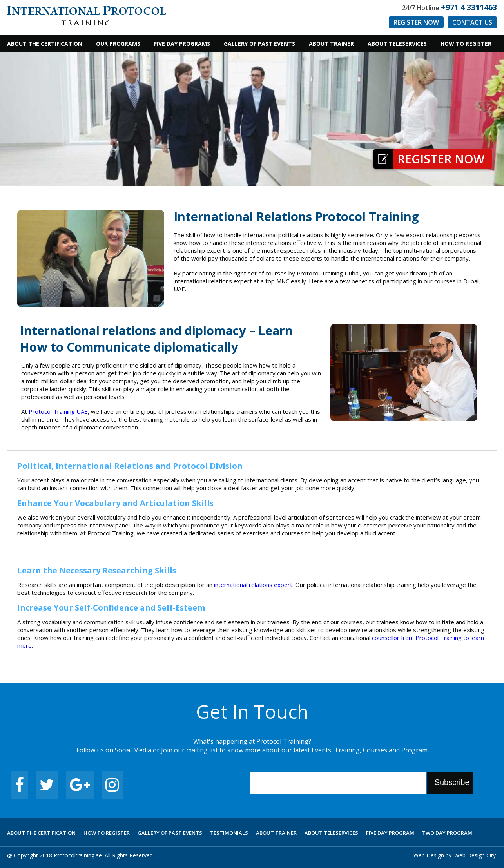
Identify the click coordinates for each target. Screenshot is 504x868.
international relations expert (253, 585)
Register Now (416, 22)
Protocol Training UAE (58, 411)
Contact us (472, 22)
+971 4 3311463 (469, 7)
